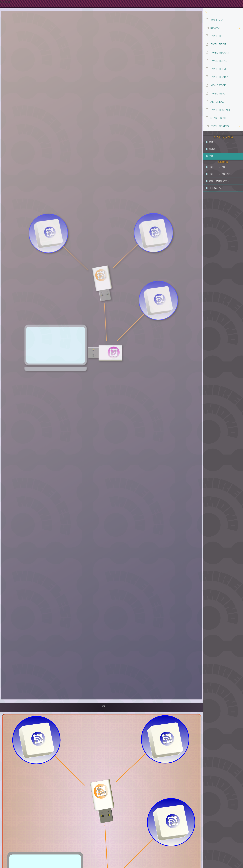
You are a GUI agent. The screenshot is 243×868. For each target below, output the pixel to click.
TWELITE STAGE (217, 167)
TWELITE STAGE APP (220, 174)
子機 (211, 156)
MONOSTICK (215, 188)
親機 (211, 142)
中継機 (212, 149)
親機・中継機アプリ (219, 181)
